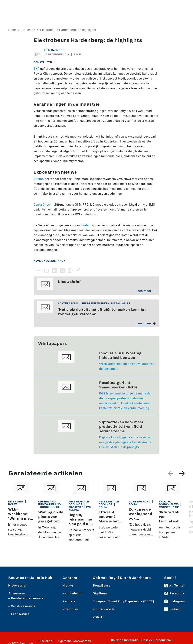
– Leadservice (19, 614)
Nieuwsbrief (17, 585)
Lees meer (146, 291)
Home (13, 30)
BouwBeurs (101, 585)
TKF (36, 69)
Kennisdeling (72, 593)
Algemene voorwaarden (74, 641)
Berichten (28, 30)
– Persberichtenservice (26, 598)
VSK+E (98, 617)
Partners (69, 601)
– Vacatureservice (22, 606)
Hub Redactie (54, 50)
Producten (70, 609)
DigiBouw (100, 593)
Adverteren (17, 593)
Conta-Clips (42, 205)
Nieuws (68, 585)
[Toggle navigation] (181, 6)
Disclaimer (46, 641)
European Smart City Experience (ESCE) (123, 601)
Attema (39, 179)
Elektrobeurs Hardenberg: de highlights (68, 30)
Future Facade (104, 609)
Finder (85, 225)
